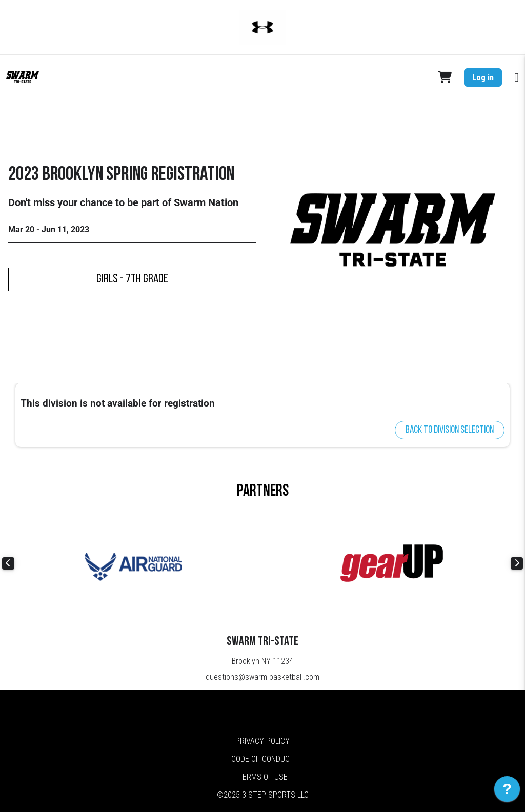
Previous (8, 563)
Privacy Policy (262, 741)
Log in (483, 78)
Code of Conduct (263, 759)
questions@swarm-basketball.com (262, 677)
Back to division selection (450, 430)
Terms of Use (263, 777)
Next (517, 563)
